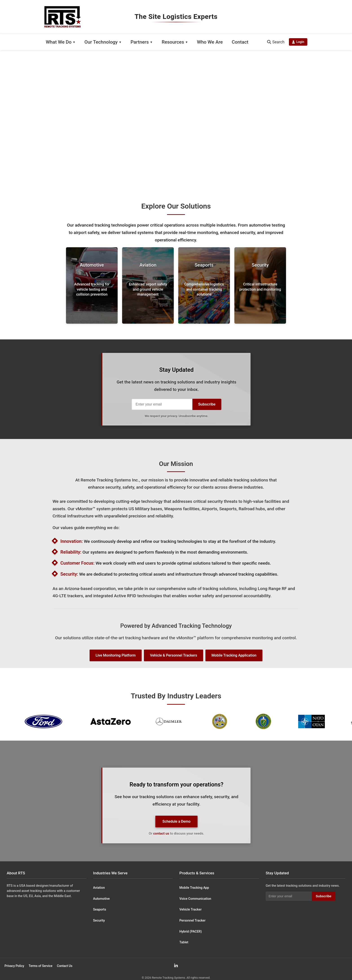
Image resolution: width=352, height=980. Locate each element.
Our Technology (101, 42)
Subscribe (207, 404)
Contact (240, 42)
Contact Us (65, 966)
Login (298, 42)
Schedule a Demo (177, 821)
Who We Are (210, 42)
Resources (173, 42)
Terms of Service (41, 966)
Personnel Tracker (192, 921)
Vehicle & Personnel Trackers (174, 655)
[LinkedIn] (176, 966)
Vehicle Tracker (190, 910)
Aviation (99, 888)
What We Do (59, 42)
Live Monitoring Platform (116, 655)
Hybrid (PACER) (191, 932)
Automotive (101, 899)
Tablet (184, 942)
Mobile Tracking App (194, 888)
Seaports (100, 910)
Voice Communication (195, 899)
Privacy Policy (14, 966)
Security (99, 921)
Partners (140, 42)
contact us (161, 833)
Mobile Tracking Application (234, 655)
